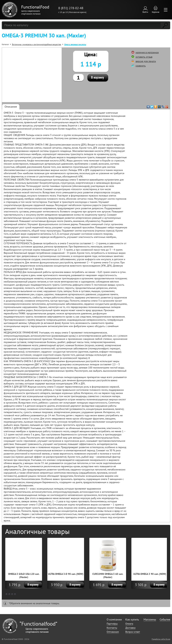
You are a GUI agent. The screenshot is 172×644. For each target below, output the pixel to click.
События (165, 619)
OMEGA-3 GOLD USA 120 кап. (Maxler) (24, 576)
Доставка (130, 628)
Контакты (112, 628)
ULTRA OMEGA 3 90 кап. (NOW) (150, 574)
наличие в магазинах (147, 52)
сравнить (141, 66)
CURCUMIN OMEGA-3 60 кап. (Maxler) (108, 576)
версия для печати (146, 61)
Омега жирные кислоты (75, 44)
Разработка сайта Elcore (161, 639)
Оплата (129, 624)
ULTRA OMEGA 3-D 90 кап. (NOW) (66, 574)
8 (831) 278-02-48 (71, 8)
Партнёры (112, 624)
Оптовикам (113, 632)
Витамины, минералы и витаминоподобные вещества (37, 44)
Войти (145, 12)
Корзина (156, 12)
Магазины (150, 619)
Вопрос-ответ (133, 632)
